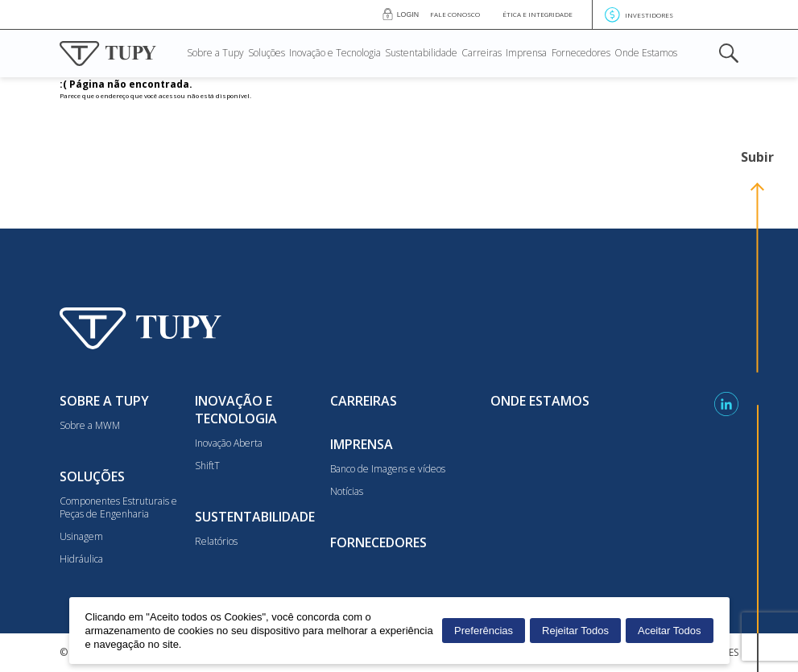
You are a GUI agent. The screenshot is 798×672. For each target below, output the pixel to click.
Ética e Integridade (538, 14)
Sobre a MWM (90, 426)
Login (408, 14)
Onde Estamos (646, 54)
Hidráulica (81, 559)
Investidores (639, 15)
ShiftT (207, 466)
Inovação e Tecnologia (335, 54)
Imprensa (526, 54)
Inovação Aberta (229, 443)
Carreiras (482, 54)
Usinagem (81, 537)
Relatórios (216, 542)
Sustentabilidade (421, 54)
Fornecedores (581, 54)
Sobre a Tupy (215, 54)
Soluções (267, 54)
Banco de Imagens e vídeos (388, 469)
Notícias (347, 492)
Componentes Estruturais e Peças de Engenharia (118, 508)
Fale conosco (455, 14)
